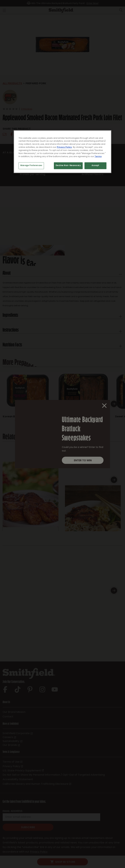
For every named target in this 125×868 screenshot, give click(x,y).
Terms (98, 157)
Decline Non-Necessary (68, 166)
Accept (95, 166)
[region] (62, 152)
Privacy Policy (64, 147)
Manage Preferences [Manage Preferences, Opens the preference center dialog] (31, 166)
